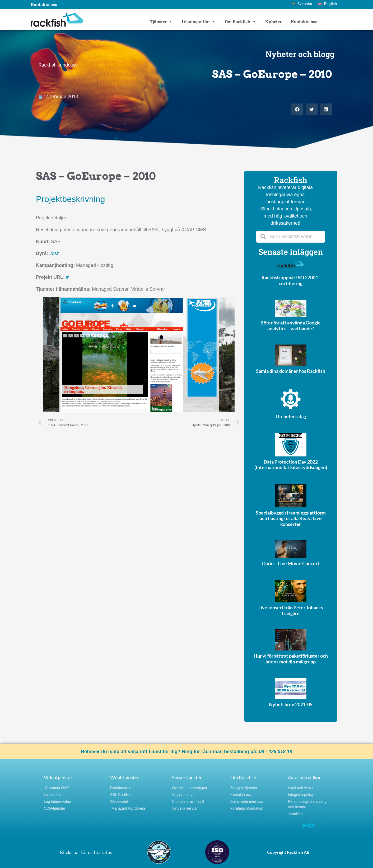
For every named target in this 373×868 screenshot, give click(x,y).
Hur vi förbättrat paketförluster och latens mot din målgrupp (291, 659)
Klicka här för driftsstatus (86, 852)
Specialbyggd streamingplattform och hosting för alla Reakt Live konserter (291, 518)
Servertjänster (187, 777)
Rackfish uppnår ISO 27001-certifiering (291, 280)
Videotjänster (58, 777)
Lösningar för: (199, 22)
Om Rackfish (240, 22)
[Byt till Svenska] (302, 4)
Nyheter (273, 22)
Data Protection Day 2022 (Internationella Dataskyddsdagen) (291, 465)
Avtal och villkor (304, 777)
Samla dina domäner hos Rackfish (291, 371)
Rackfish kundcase (58, 65)
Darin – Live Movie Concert (291, 563)
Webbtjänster (125, 777)
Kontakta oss (44, 4)
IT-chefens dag (291, 416)
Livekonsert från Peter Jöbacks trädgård (291, 610)
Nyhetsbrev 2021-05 (291, 704)
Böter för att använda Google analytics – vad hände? (291, 325)
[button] (297, 109)
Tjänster (161, 22)
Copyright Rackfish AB (288, 852)
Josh (54, 253)
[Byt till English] (327, 4)
